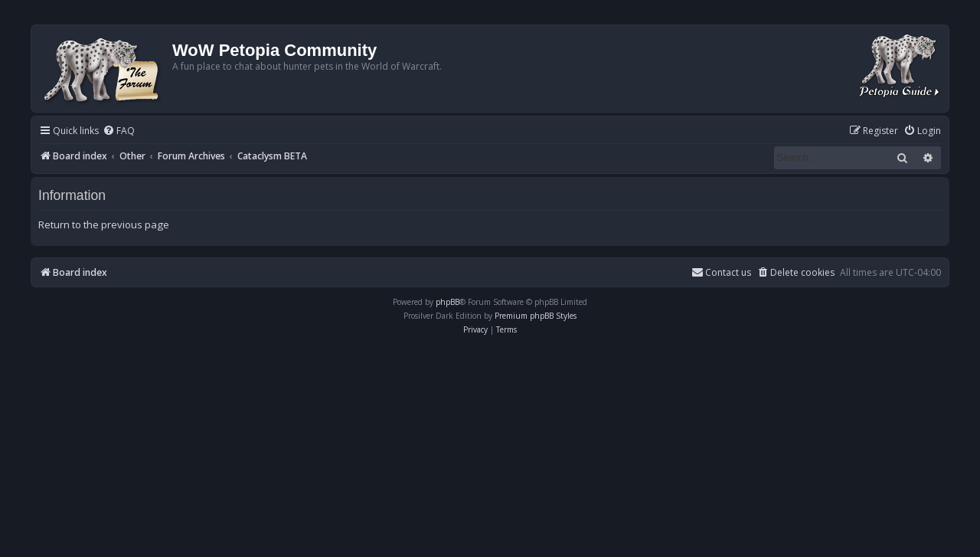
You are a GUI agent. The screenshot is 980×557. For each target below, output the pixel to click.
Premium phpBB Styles (536, 316)
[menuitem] (119, 131)
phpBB (448, 302)
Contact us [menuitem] (721, 272)
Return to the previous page (104, 224)
